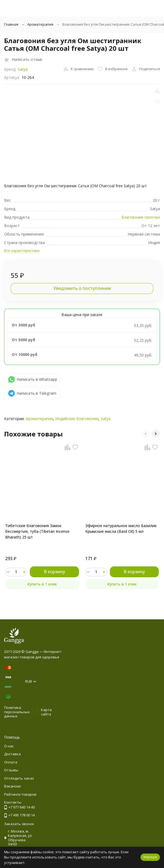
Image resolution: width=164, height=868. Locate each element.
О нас (9, 746)
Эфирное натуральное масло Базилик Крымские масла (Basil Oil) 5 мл (121, 528)
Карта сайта (46, 712)
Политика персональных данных (17, 712)
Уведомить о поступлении (82, 288)
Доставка (12, 754)
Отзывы (11, 770)
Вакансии (12, 786)
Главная (11, 24)
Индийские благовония (77, 419)
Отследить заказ (19, 778)
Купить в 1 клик (42, 584)
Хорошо (150, 857)
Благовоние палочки (141, 217)
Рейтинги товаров (20, 794)
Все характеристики (22, 251)
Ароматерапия (40, 24)
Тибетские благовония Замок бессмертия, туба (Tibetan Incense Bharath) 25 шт (37, 531)
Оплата (11, 762)
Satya (23, 69)
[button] (145, 434)
